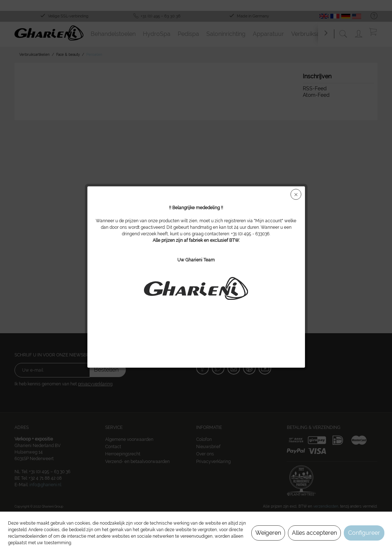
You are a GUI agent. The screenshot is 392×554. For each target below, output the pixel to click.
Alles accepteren (314, 533)
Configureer (364, 533)
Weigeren (268, 533)
